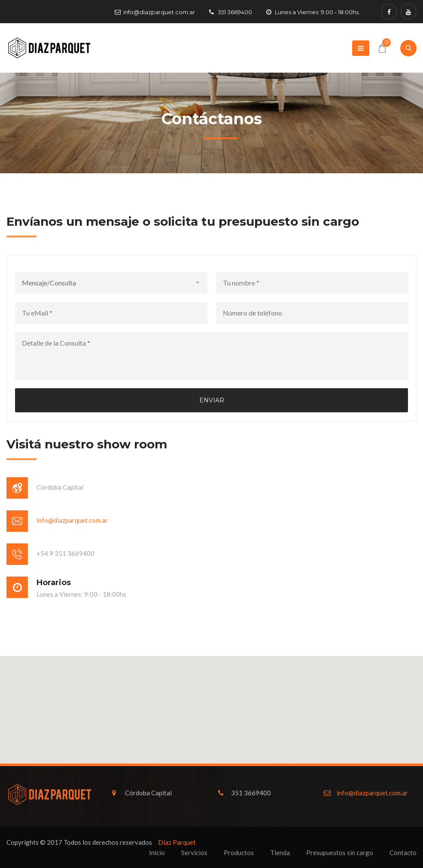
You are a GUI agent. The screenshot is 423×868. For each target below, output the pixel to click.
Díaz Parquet (177, 842)
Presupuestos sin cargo (340, 853)
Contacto (403, 853)
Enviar (212, 400)
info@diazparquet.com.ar (159, 12)
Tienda (280, 853)
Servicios (194, 853)
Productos (239, 853)
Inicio (157, 853)
